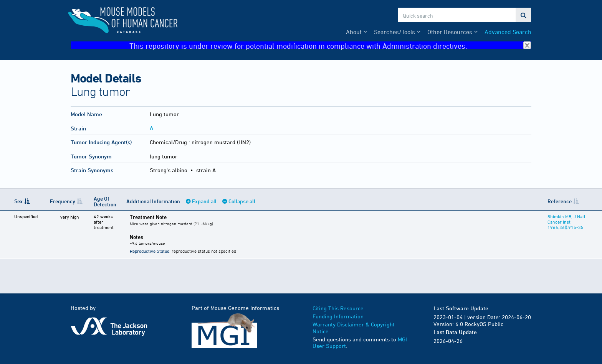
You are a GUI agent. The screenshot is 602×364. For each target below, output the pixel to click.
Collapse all (240, 201)
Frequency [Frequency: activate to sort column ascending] (60, 201)
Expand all (202, 201)
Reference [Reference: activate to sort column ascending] (558, 201)
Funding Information (338, 316)
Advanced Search (508, 32)
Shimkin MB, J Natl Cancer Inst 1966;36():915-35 (565, 222)
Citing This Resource (338, 308)
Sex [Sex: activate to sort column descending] (18, 201)
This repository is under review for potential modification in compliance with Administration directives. (330, 45)
